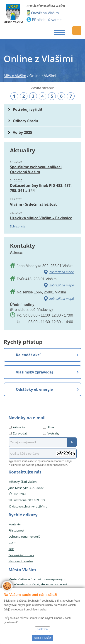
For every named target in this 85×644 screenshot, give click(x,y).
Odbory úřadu (26, 121)
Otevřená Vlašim (45, 13)
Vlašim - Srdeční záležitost (33, 204)
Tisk (11, 549)
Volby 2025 (23, 132)
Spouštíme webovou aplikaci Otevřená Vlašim (36, 169)
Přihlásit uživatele (47, 20)
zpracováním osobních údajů (55, 461)
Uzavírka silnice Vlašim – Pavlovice (41, 218)
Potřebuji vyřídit (28, 109)
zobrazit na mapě (62, 272)
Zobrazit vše (18, 226)
